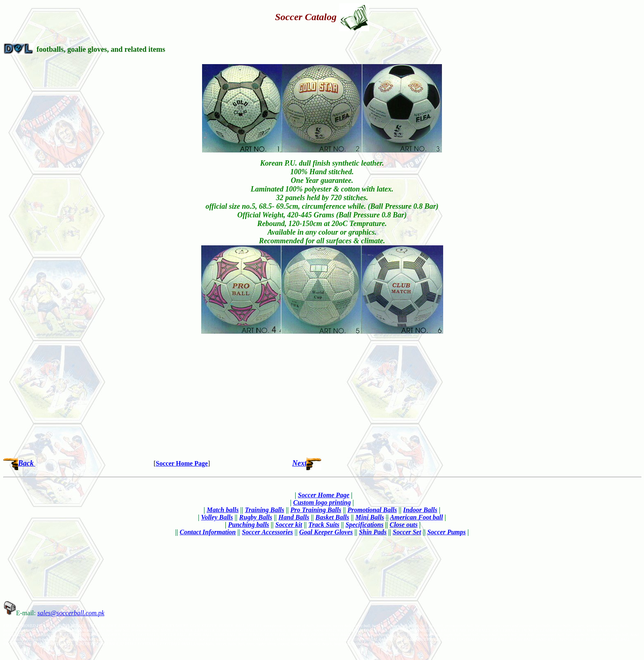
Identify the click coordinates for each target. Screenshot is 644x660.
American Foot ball (417, 517)
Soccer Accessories (267, 532)
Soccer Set (407, 532)
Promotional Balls (372, 510)
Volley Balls (217, 517)
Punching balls (248, 525)
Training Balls (264, 510)
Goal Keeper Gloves (326, 532)
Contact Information (208, 532)
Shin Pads (373, 532)
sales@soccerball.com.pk (71, 613)
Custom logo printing (322, 502)
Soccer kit (289, 525)
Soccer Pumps (446, 532)
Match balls (223, 510)
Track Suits (324, 525)
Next (299, 463)
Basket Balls (332, 517)
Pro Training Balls (316, 510)
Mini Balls (370, 517)
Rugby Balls (255, 517)
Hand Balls (294, 517)
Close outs (404, 525)
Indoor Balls (420, 510)
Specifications (364, 525)
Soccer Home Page (182, 463)
